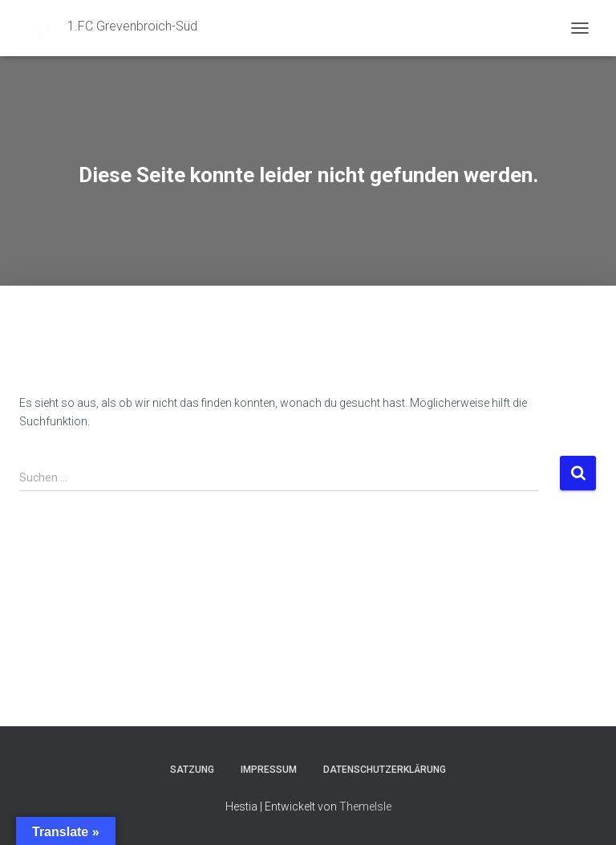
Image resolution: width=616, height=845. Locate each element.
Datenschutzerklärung (385, 770)
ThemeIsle (365, 806)
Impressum (269, 770)
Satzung (192, 770)
